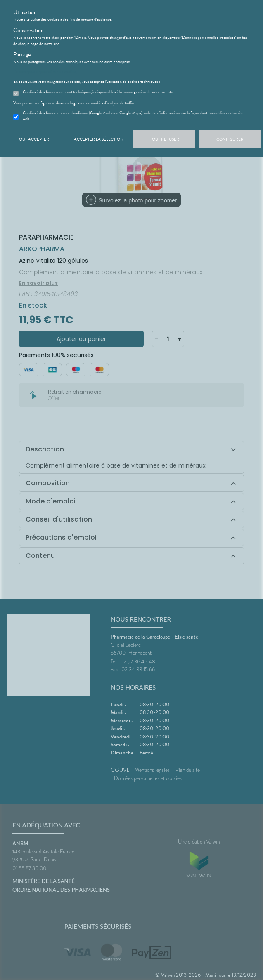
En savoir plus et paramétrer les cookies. (45, 72)
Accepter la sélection (99, 139)
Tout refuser (165, 139)
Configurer (230, 139)
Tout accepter (33, 139)
